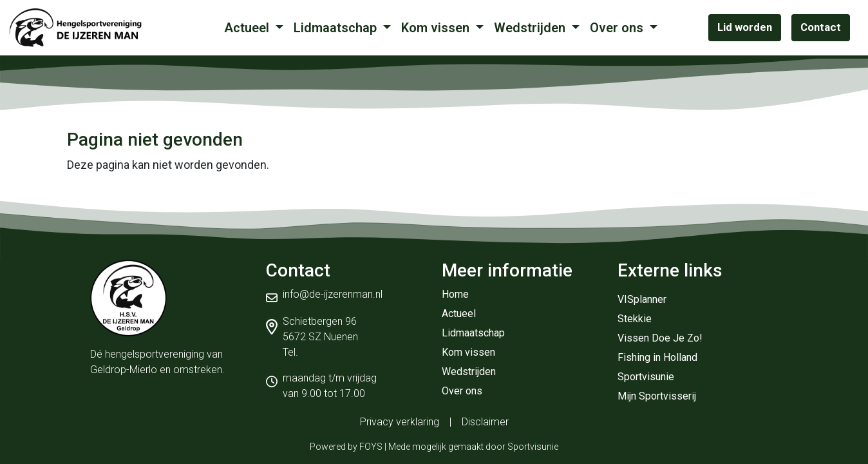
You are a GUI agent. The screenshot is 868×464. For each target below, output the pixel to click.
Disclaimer (485, 422)
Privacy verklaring (400, 422)
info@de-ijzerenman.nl (333, 294)
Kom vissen (437, 28)
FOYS (371, 447)
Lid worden (745, 27)
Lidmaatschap (337, 28)
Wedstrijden (531, 28)
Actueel (248, 28)
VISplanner (642, 299)
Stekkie (635, 319)
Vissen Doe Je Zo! (660, 338)
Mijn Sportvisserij (657, 396)
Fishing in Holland (657, 357)
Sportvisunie (646, 377)
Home (455, 294)
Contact (821, 27)
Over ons (618, 28)
